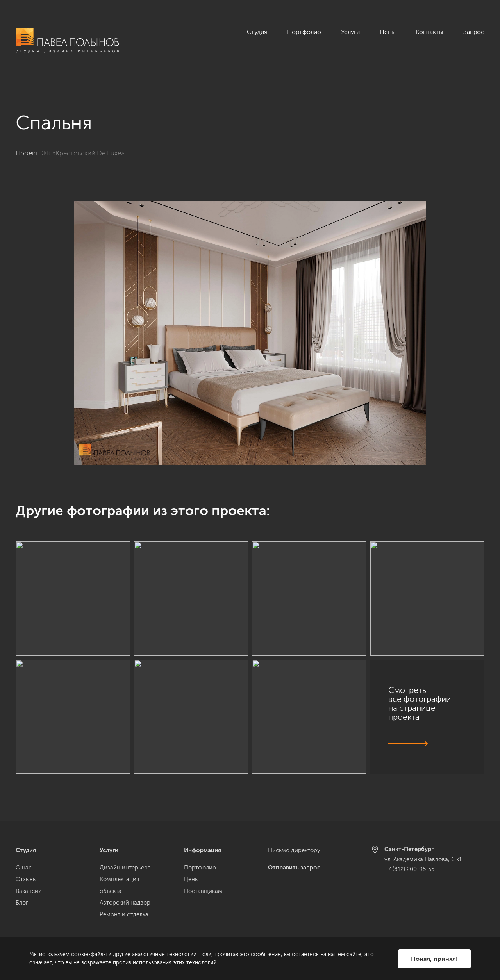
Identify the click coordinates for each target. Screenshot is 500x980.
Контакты (429, 32)
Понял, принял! (434, 959)
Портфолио (304, 32)
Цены (388, 32)
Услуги (350, 32)
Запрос (474, 32)
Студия (257, 32)
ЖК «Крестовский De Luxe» (83, 144)
